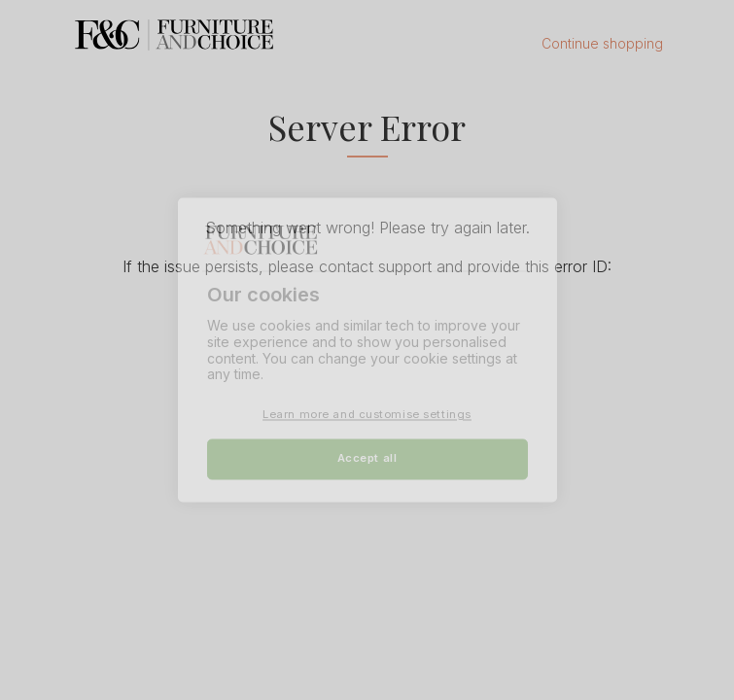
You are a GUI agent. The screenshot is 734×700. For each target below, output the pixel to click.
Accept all (367, 459)
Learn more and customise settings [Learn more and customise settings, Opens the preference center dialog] (367, 415)
